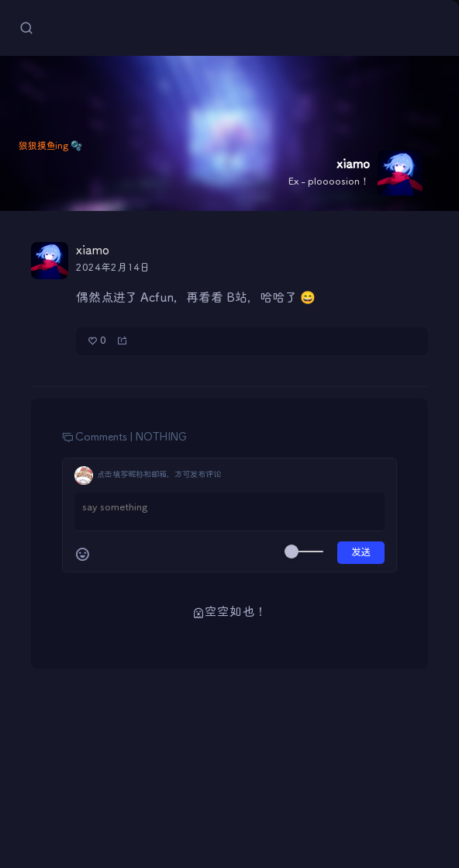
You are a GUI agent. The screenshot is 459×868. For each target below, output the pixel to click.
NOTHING (161, 437)
